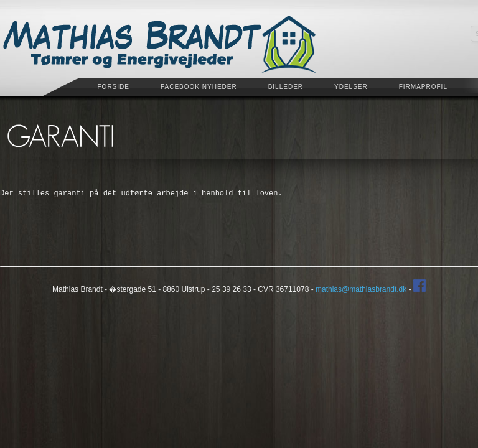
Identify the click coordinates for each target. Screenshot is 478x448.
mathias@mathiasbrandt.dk (361, 289)
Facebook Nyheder (199, 87)
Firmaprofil (423, 87)
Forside (114, 87)
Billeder (286, 87)
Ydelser (351, 87)
